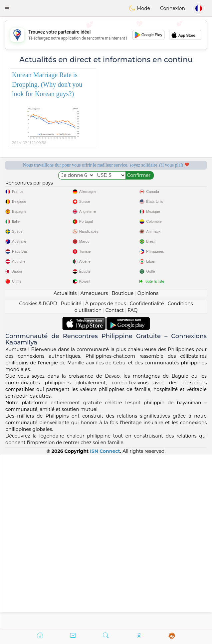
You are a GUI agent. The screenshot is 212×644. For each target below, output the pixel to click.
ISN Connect (105, 625)
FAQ (132, 484)
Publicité (71, 477)
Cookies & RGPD (38, 477)
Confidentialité (147, 477)
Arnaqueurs (94, 467)
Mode (139, 8)
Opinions (148, 467)
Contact (115, 484)
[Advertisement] (106, 35)
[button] (7, 7)
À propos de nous (106, 477)
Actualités (65, 467)
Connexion (173, 8)
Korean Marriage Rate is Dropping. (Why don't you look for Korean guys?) (47, 84)
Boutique (123, 467)
